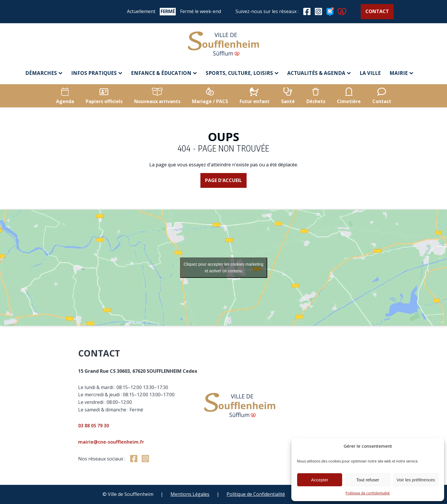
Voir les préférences (416, 480)
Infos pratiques (97, 73)
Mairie (401, 73)
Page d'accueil (223, 180)
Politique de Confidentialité (256, 494)
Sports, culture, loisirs (242, 73)
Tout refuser (368, 480)
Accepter (320, 480)
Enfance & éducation (164, 73)
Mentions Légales (190, 494)
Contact (377, 11)
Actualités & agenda (319, 73)
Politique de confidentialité (368, 493)
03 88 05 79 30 (155, 426)
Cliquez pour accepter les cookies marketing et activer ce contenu (223, 268)
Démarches (44, 73)
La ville (370, 73)
